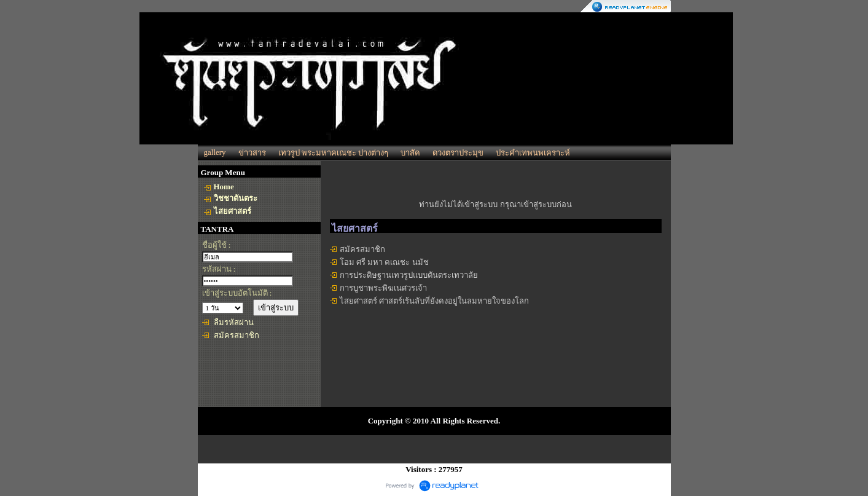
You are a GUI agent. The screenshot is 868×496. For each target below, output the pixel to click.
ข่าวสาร (252, 153)
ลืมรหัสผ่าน (234, 322)
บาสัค (410, 153)
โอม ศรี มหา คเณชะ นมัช (384, 262)
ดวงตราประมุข (458, 153)
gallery (215, 152)
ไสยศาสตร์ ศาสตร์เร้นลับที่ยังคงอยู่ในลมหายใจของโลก (434, 301)
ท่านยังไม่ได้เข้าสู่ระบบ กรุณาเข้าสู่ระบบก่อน (495, 204)
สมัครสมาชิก (237, 335)
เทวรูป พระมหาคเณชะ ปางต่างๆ (334, 153)
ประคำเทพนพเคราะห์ (533, 153)
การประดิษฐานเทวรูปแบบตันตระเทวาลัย (409, 275)
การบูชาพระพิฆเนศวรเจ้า (383, 288)
